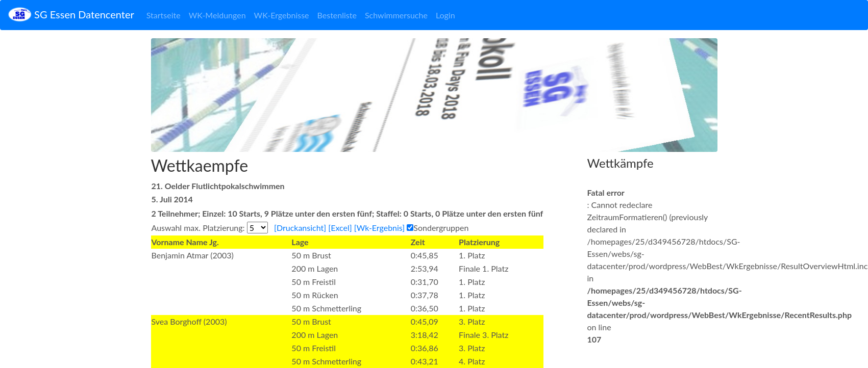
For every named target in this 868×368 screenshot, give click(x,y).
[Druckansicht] (300, 228)
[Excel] (340, 228)
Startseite (164, 15)
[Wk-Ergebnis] (379, 228)
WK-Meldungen (217, 15)
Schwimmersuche (396, 15)
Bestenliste (337, 15)
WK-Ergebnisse (282, 15)
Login (445, 15)
